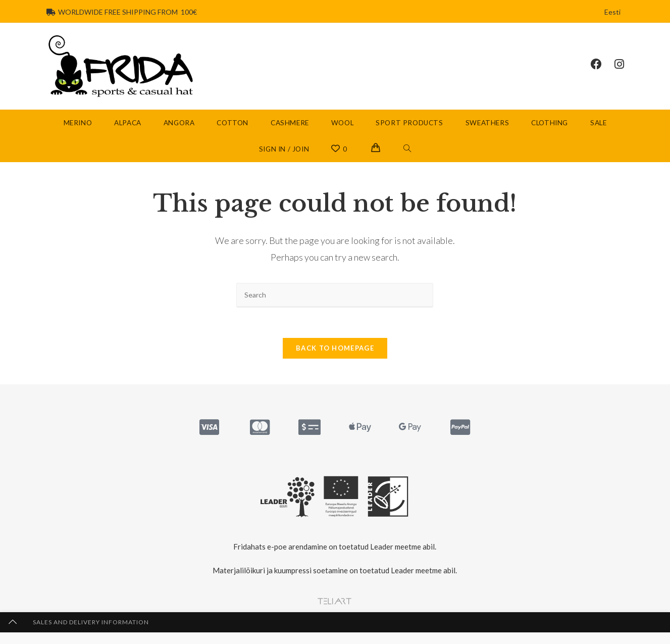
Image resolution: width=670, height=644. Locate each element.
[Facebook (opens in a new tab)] (603, 64)
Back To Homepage (335, 349)
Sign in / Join (284, 149)
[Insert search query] (335, 295)
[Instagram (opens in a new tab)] (626, 64)
